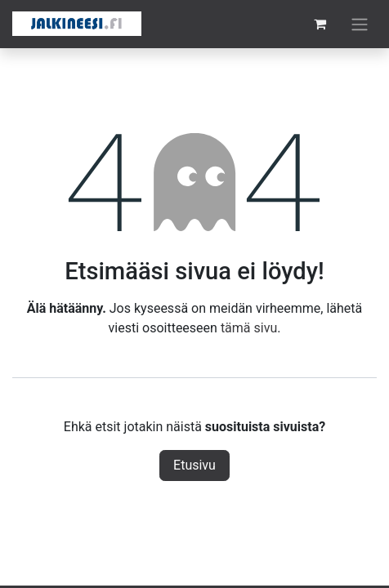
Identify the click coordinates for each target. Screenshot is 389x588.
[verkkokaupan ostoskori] (320, 24)
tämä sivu (249, 328)
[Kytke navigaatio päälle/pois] (360, 24)
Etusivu (194, 465)
